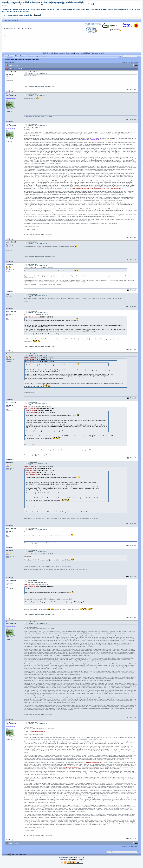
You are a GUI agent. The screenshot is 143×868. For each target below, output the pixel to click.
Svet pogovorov (10, 59)
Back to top (9, 91)
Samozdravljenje (26, 59)
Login (23, 28)
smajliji (102, 53)
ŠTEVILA (88, 53)
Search (22, 56)
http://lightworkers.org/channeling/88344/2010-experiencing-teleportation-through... (98, 188)
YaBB (61, 859)
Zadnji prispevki (59, 53)
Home (10, 56)
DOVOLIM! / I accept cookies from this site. (18, 15)
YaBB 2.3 (80, 858)
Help (16, 56)
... (14, 65)
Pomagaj (95, 53)
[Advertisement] (72, 45)
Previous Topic (126, 62)
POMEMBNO (44, 53)
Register (29, 28)
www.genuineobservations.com (72, 767)
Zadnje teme (70, 53)
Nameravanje (80, 53)
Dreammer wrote (29, 315)
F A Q (51, 53)
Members (30, 56)
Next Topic (134, 62)
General (18, 59)
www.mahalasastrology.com (37, 732)
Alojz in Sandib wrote (30, 268)
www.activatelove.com (74, 178)
